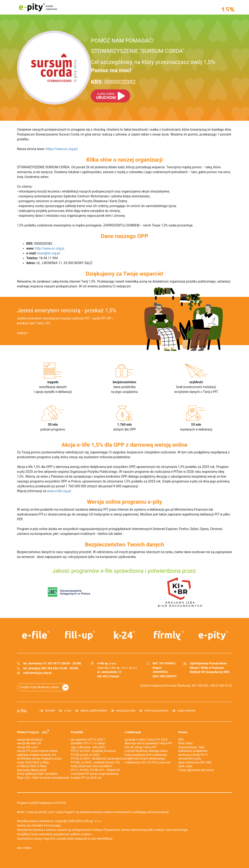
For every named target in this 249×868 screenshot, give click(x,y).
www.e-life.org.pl (59, 491)
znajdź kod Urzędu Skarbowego (145, 758)
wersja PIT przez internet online (37, 751)
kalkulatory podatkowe (193, 751)
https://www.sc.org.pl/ (62, 149)
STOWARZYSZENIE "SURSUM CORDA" (137, 51)
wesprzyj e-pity (126, 710)
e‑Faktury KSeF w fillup (32, 766)
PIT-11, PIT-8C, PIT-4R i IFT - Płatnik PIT (96, 770)
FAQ (181, 740)
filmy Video (185, 743)
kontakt (50, 710)
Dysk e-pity (185, 766)
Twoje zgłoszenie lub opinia (196, 770)
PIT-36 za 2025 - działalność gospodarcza (98, 758)
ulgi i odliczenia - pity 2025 (88, 747)
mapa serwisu (186, 710)
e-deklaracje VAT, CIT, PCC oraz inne (148, 762)
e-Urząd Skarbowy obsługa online (146, 751)
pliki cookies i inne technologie (168, 830)
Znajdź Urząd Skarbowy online (39, 687)
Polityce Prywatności (106, 830)
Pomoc (183, 732)
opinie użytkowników (94, 710)
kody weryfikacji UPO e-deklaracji (146, 755)
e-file (22, 711)
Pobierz (33, 731)
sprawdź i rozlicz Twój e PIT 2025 (146, 740)
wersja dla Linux (28, 747)
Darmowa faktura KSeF (32, 770)
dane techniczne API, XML (195, 762)
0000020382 (113, 82)
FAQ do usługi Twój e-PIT (141, 747)
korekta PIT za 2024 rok (86, 778)
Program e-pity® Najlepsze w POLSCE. (42, 803)
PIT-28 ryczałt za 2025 (85, 755)
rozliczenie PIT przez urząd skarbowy (95, 774)
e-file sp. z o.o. (92, 821)
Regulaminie (83, 830)
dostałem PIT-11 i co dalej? (88, 743)
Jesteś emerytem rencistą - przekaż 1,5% (67, 310)
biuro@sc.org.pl (49, 253)
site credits (24, 848)
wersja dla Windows (30, 740)
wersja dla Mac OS (29, 743)
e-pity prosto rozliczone (38, 7)
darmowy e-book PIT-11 (193, 755)
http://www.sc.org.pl (50, 248)
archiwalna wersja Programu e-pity (39, 758)
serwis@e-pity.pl (40, 673)
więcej (22, 333)
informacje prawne (156, 710)
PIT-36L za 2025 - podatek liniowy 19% (95, 762)
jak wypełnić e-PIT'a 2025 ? (88, 740)
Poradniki (77, 732)
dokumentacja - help (191, 747)
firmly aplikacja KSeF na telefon (37, 774)
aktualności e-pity (190, 758)
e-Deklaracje (133, 732)
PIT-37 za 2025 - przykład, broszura (93, 751)
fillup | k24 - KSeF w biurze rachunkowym (43, 778)
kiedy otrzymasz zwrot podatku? (92, 766)
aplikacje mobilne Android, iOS (37, 755)
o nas (68, 710)
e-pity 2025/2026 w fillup (33, 762)
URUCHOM (106, 96)
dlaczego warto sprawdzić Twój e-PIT (149, 743)
